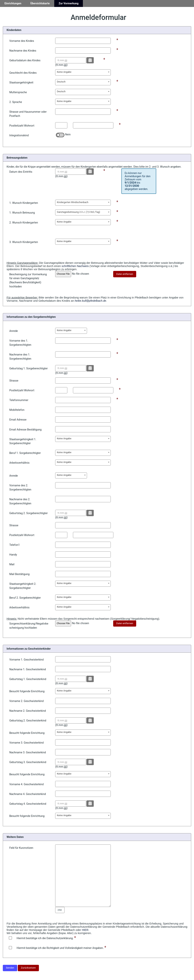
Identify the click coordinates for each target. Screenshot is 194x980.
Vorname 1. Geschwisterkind (27, 660)
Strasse (14, 381)
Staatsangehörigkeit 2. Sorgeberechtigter (23, 586)
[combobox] (83, 72)
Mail (12, 564)
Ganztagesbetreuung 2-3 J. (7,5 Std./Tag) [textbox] (78, 212)
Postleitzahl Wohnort (22, 126)
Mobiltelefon (17, 410)
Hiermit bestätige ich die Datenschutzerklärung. (41, 938)
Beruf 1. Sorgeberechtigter (25, 453)
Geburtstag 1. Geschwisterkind (28, 679)
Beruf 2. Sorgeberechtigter (25, 598)
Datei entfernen (125, 274)
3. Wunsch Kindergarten (24, 242)
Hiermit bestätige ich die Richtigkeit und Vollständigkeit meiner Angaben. (56, 948)
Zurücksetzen (28, 968)
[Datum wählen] (90, 60)
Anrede (14, 331)
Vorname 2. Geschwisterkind (27, 701)
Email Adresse (18, 420)
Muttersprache (18, 92)
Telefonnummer (19, 400)
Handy (13, 555)
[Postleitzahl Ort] (93, 125)
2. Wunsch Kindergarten (24, 223)
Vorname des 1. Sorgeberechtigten (20, 343)
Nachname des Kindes (23, 51)
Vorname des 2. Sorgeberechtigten (20, 488)
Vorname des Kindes (22, 41)
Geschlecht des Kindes (23, 73)
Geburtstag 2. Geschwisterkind (28, 721)
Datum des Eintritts (21, 172)
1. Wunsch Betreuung (22, 213)
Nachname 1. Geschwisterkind (28, 669)
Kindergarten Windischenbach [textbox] (73, 202)
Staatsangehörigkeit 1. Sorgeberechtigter (23, 441)
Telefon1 (15, 545)
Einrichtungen (13, 3)
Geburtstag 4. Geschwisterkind (28, 804)
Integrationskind (19, 135)
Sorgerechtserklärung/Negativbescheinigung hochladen (29, 626)
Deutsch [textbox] (61, 82)
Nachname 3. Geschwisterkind (28, 752)
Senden (10, 968)
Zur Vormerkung (69, 3)
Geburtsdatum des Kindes (25, 60)
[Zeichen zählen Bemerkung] (60, 910)
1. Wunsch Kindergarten (24, 203)
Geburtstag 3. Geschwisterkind (28, 762)
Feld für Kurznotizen (21, 848)
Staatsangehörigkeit (21, 83)
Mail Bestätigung (19, 574)
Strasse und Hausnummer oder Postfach (28, 114)
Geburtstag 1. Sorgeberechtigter (29, 369)
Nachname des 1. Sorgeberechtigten (20, 357)
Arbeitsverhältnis (19, 463)
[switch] (60, 135)
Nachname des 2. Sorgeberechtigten (20, 501)
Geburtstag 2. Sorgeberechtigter (29, 513)
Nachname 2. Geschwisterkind (28, 711)
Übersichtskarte (40, 3)
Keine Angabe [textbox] (64, 72)
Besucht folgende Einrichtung (27, 691)
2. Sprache (16, 102)
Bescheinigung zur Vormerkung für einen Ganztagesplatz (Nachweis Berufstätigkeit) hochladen (28, 280)
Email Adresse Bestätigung (26, 430)
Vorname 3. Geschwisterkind (27, 743)
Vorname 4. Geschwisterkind (27, 784)
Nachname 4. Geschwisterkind (28, 794)
